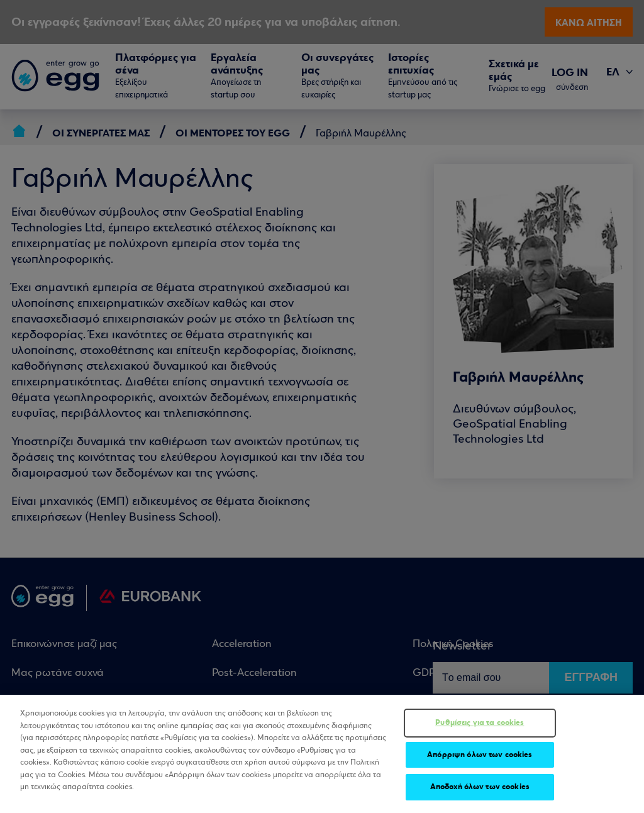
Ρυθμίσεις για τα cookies (480, 723)
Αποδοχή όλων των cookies (480, 788)
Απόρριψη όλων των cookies (480, 755)
